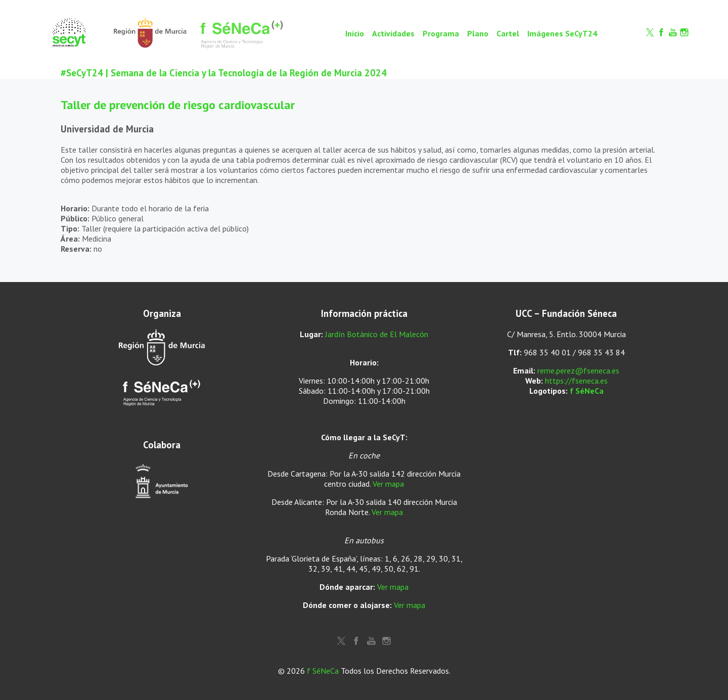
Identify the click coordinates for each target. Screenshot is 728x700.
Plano (478, 33)
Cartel (508, 33)
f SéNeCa (587, 391)
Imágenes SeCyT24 (562, 33)
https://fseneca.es (576, 381)
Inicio (355, 33)
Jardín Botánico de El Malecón (377, 334)
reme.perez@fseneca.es (578, 370)
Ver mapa (388, 484)
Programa (441, 33)
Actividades (393, 33)
